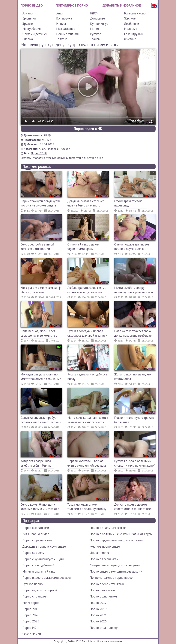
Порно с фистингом (103, 596)
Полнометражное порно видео (111, 578)
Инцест (61, 24)
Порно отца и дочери (105, 628)
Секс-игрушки (134, 34)
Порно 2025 (31, 621)
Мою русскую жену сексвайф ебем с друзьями (41, 290)
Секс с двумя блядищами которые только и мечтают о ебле (40, 507)
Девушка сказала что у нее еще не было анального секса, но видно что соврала (87, 204)
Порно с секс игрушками (107, 584)
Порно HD (30, 628)
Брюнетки (29, 18)
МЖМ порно (31, 603)
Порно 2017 (98, 603)
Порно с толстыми (102, 590)
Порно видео (32, 5)
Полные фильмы (68, 34)
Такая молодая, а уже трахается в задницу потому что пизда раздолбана (87, 507)
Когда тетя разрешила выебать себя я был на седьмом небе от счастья (38, 464)
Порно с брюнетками (37, 540)
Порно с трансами (35, 596)
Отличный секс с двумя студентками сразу (84, 247)
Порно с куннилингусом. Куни (43, 559)
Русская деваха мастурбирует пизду (88, 377)
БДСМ (94, 13)
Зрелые (28, 24)
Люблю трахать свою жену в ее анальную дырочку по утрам (87, 290)
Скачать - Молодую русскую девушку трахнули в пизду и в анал (62, 158)
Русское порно (33, 584)
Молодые (131, 29)
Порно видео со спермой (40, 590)
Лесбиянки (132, 24)
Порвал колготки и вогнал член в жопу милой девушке (87, 463)
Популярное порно (72, 5)
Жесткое (130, 18)
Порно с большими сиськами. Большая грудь (121, 534)
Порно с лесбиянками (105, 559)
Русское (96, 34)
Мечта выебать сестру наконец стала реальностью (134, 290)
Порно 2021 (98, 615)
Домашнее (97, 18)
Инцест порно (99, 553)
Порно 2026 (98, 621)
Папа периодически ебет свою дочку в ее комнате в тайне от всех (39, 334)
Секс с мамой (32, 634)
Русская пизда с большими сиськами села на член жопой (135, 463)
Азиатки (28, 13)
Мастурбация (32, 29)
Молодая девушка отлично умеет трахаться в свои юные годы (41, 377)
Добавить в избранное (122, 5)
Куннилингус (99, 24)
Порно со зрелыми (35, 553)
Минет (95, 29)
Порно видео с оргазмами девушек (47, 578)
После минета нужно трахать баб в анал (134, 420)
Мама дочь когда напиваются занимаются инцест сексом (88, 420)
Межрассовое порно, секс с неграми (115, 565)
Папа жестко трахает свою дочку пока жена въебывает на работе (134, 334)
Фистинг (130, 39)
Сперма (28, 39)
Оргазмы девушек (35, 34)
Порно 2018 (39, 153)
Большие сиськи (135, 13)
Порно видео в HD (88, 129)
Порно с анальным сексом (108, 528)
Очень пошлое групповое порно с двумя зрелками (132, 247)
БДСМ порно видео (36, 534)
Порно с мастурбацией (38, 565)
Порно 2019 (98, 609)
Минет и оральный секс (39, 571)
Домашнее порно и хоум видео (44, 546)
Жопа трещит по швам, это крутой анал (133, 377)
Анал (60, 13)
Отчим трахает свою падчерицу (128, 203)
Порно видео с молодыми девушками (116, 571)
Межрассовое (66, 29)
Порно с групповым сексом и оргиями (116, 540)
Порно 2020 (31, 615)
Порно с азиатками (36, 528)
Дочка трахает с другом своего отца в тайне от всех (133, 507)
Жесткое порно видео (105, 546)
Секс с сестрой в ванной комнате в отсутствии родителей (37, 247)
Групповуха (64, 18)
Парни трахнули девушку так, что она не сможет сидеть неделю (41, 204)
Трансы (95, 39)
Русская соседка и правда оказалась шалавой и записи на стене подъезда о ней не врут (87, 334)
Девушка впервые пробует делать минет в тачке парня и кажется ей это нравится (41, 420)
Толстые (62, 39)
